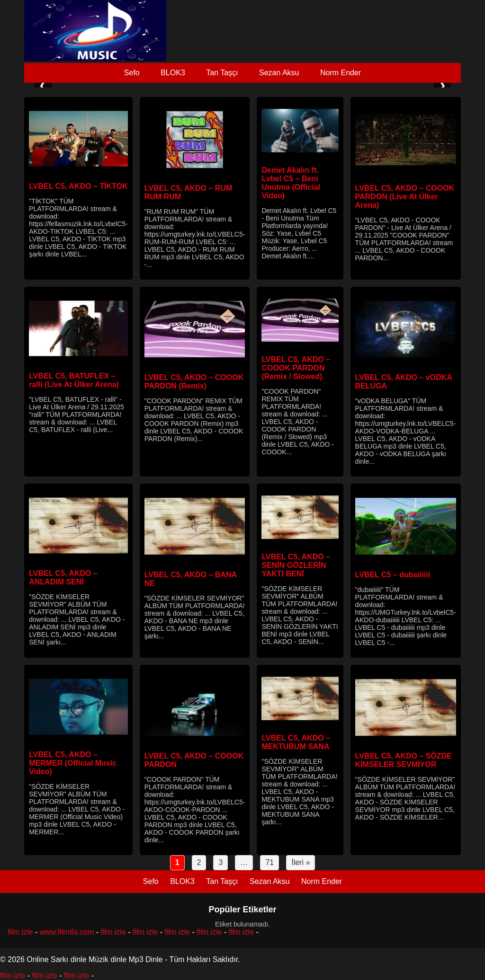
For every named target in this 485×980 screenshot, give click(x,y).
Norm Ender (341, 73)
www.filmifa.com (67, 932)
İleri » (301, 862)
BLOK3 (173, 73)
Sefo (132, 73)
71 (269, 862)
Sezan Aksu (279, 73)
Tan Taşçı (222, 73)
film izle (20, 932)
